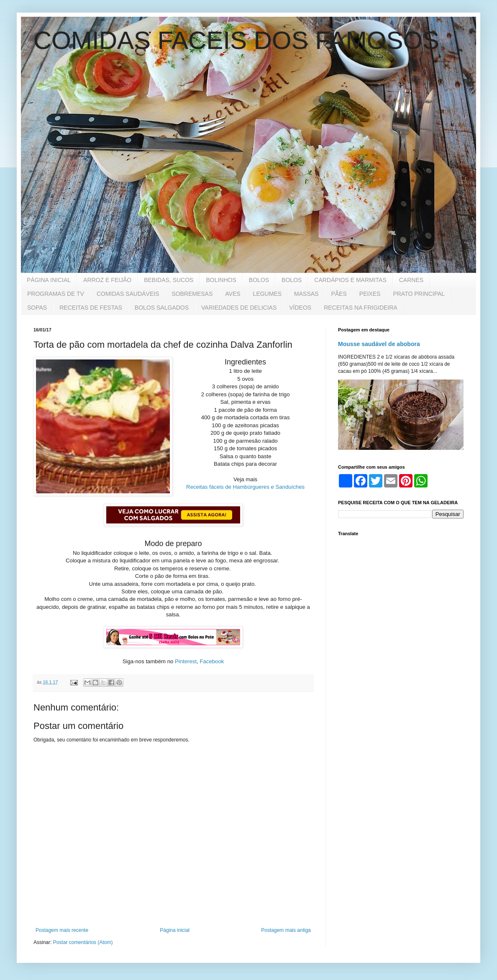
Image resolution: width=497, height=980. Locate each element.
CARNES (411, 280)
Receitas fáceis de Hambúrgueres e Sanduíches (245, 487)
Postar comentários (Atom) (83, 942)
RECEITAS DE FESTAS (91, 308)
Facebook (212, 661)
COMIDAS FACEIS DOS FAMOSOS (236, 40)
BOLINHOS (221, 280)
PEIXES (370, 294)
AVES (233, 294)
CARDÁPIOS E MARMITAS (350, 280)
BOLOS (259, 280)
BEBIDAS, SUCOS (169, 280)
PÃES (339, 294)
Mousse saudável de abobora (379, 344)
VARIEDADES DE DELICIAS (239, 308)
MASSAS (306, 294)
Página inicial (175, 930)
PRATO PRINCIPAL (419, 294)
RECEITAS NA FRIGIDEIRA (361, 308)
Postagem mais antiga (286, 930)
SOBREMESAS (192, 294)
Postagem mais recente (62, 930)
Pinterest (186, 661)
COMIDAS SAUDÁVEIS (128, 294)
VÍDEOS (300, 308)
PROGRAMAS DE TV (56, 294)
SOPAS (37, 308)
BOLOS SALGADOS (162, 308)
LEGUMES (267, 294)
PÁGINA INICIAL (49, 280)
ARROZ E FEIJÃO (107, 280)
